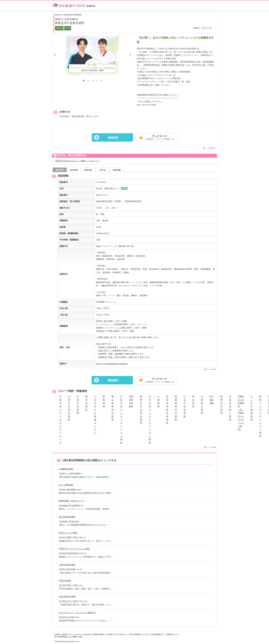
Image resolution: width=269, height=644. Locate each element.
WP (55, 637)
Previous (55, 55)
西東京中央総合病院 (141, 410)
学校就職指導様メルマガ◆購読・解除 (70, 637)
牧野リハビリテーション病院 (260, 416)
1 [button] (84, 81)
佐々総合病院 (212, 400)
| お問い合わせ (88, 634)
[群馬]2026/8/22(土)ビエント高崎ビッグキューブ (77, 161)
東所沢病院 (86, 403)
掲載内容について (173, 634)
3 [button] (93, 81)
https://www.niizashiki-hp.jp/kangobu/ (112, 364)
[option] (93, 56)
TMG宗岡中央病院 (67, 597)
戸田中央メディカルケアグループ (60, 419)
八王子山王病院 (185, 406)
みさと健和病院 (66, 485)
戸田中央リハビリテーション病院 (121, 419)
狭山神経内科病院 (67, 517)
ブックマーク (159, 138)
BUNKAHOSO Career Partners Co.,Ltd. (67, 641)
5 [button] (101, 81)
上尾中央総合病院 (67, 565)
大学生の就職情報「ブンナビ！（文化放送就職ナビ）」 (147, 634)
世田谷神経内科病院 (167, 410)
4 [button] (97, 81)
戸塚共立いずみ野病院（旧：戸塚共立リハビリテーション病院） (241, 413)
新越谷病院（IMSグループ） (72, 501)
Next (130, 55)
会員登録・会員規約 (61, 634)
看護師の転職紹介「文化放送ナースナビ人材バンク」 (111, 634)
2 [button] (88, 81)
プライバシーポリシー (76, 634)
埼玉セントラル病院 (68, 533)
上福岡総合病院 (66, 469)
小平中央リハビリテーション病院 (150, 419)
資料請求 (113, 138)
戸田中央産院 (65, 581)
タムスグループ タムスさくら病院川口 (77, 613)
